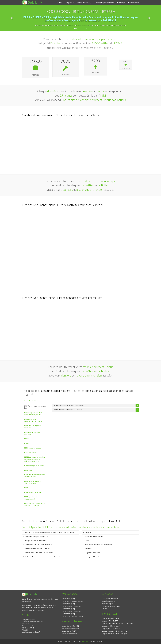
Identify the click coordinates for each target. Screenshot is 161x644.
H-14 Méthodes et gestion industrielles (32, 427)
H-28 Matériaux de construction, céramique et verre (34, 476)
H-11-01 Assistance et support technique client (69, 405)
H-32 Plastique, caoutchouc (33, 492)
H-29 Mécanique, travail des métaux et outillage (33, 482)
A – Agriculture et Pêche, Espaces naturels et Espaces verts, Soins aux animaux (49, 532)
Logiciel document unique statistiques (115, 634)
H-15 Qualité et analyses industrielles (32, 433)
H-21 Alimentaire (29, 439)
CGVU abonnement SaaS (110, 599)
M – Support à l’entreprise (91, 553)
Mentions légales (108, 604)
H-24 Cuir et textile (30, 452)
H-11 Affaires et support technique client (35, 407)
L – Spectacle (87, 549)
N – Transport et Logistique (92, 557)
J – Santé (86, 541)
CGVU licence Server (109, 601)
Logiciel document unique (111, 618)
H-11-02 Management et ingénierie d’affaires (68, 410)
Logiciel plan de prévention (111, 629)
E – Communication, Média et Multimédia (36, 549)
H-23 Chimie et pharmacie (32, 448)
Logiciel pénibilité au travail (111, 626)
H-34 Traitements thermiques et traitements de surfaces (34, 504)
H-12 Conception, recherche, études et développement (33, 414)
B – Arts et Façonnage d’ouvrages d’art (36, 536)
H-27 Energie (28, 470)
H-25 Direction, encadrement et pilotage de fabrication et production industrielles (34, 459)
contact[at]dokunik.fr (33, 632)
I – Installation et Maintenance (93, 536)
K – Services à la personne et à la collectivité (97, 545)
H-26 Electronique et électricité (34, 466)
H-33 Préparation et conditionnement (30, 498)
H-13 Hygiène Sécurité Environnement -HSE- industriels (34, 420)
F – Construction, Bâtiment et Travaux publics (38, 553)
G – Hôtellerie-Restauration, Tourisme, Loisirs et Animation (42, 557)
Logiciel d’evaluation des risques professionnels (118, 623)
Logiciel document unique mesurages (114, 631)
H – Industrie (87, 532)
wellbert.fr (25, 624)
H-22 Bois (27, 443)
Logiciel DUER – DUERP (110, 621)
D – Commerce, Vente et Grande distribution (37, 545)
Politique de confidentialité (111, 606)
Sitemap (105, 609)
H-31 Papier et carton (31, 488)
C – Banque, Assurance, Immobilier (34, 541)
